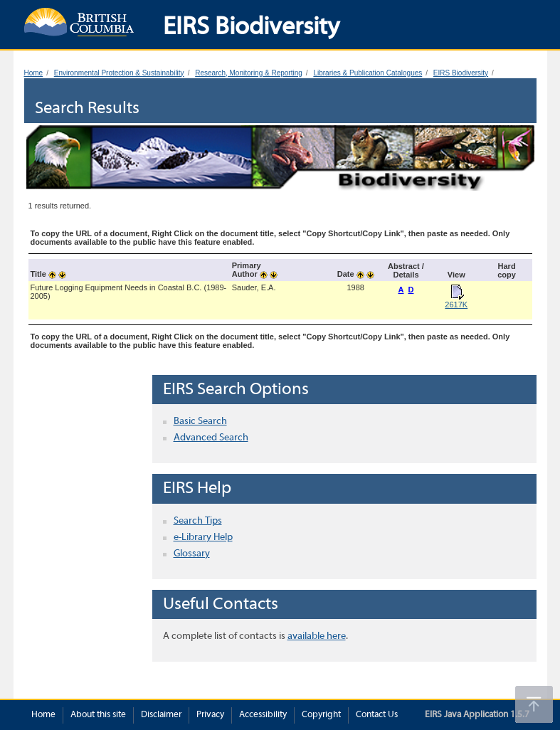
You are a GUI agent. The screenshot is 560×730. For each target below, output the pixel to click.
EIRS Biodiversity (461, 73)
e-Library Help (203, 538)
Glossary (192, 554)
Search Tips (198, 521)
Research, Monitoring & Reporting (249, 73)
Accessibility (263, 715)
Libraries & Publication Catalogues (368, 73)
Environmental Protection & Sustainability (119, 73)
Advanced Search (211, 438)
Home (34, 73)
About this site (98, 715)
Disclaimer (161, 715)
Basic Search (200, 422)
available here (317, 636)
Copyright (321, 715)
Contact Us (377, 715)
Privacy (210, 715)
